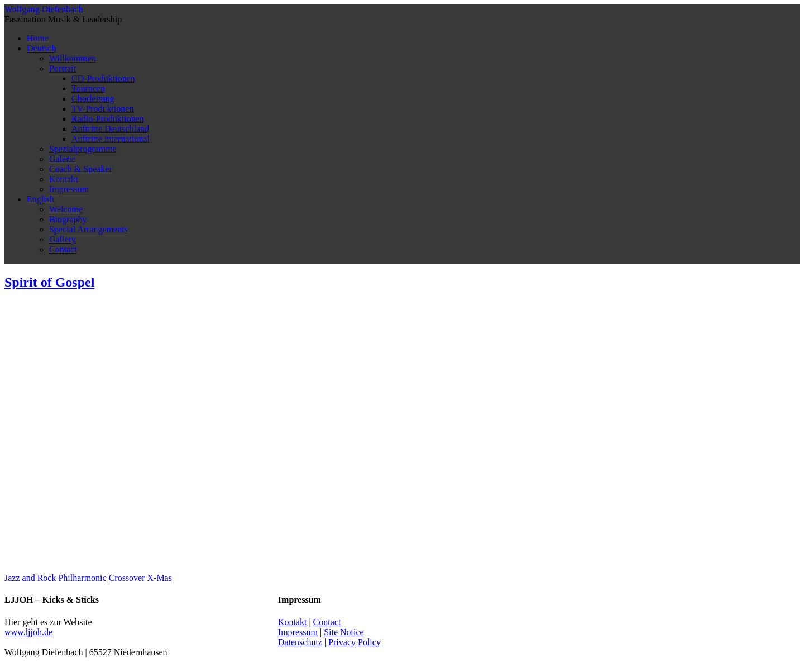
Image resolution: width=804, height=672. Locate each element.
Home (38, 38)
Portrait (63, 68)
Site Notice (344, 632)
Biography (68, 219)
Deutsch (41, 48)
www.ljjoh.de (28, 632)
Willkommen (73, 58)
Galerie (62, 159)
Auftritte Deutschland (110, 129)
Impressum (69, 189)
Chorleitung (93, 99)
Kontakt (64, 179)
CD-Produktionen (103, 78)
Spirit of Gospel (49, 282)
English (40, 199)
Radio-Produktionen (108, 119)
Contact (63, 249)
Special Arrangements (88, 229)
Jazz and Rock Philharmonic (56, 578)
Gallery (63, 239)
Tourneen (88, 89)
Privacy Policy (355, 642)
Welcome (66, 209)
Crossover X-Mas (140, 578)
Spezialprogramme (83, 149)
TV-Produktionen (102, 109)
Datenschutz (300, 642)
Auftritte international (111, 139)
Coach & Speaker (81, 169)
